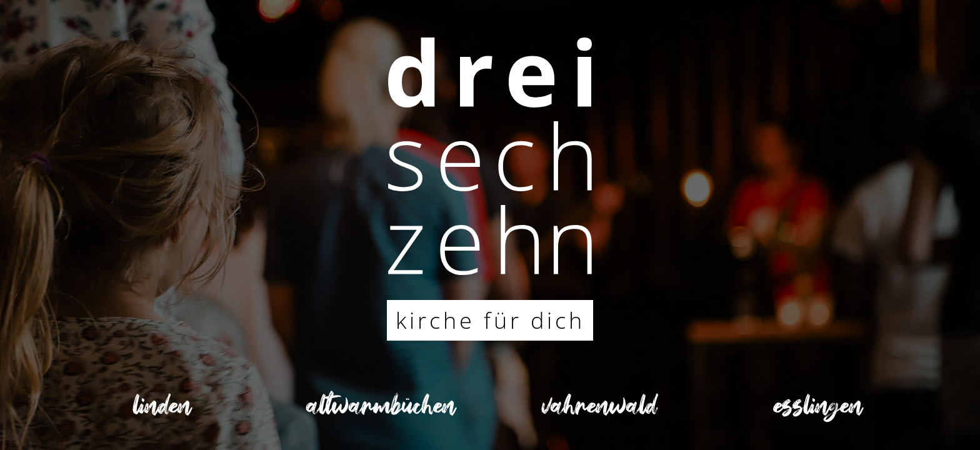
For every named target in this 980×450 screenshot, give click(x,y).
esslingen (818, 410)
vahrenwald (599, 410)
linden (162, 410)
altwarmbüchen (381, 410)
